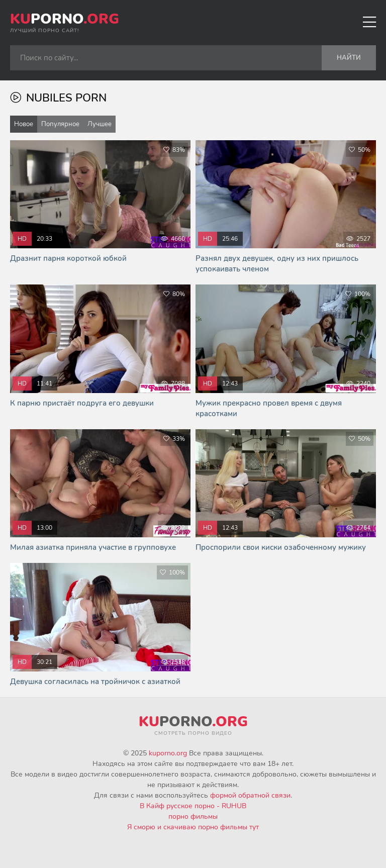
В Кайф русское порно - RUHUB (193, 806)
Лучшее (100, 124)
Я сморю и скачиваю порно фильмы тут (193, 827)
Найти (349, 58)
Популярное (60, 124)
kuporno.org (168, 753)
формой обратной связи (250, 795)
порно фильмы (193, 816)
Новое (24, 124)
